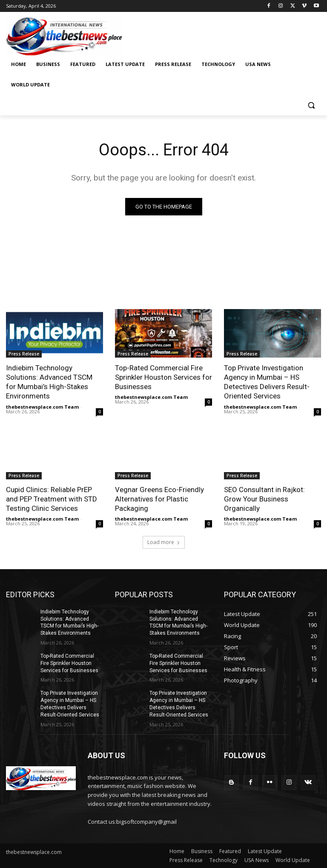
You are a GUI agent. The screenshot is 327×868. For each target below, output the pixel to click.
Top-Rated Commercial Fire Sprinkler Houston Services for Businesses (163, 377)
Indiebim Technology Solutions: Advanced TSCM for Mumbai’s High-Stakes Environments (49, 382)
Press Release (24, 354)
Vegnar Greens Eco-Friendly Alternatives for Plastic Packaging (159, 499)
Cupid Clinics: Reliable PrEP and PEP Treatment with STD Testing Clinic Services (52, 499)
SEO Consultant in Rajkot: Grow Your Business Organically (264, 499)
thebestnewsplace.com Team (42, 407)
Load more (164, 542)
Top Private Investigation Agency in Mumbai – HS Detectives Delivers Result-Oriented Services (267, 382)
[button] (311, 105)
